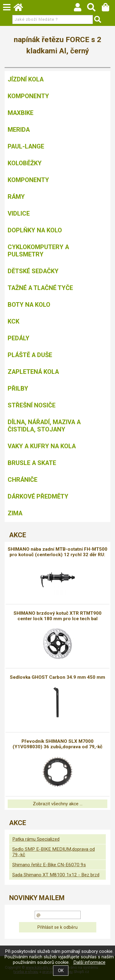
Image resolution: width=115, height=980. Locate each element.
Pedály (19, 338)
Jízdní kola (26, 79)
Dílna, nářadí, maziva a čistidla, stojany (44, 426)
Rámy (16, 197)
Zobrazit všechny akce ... (58, 804)
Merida (19, 130)
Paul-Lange (26, 146)
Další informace (89, 962)
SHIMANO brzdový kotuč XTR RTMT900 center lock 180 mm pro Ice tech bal (57, 616)
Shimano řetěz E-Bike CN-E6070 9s (49, 865)
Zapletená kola (33, 372)
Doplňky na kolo (35, 230)
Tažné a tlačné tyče (40, 288)
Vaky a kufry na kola (42, 446)
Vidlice (19, 213)
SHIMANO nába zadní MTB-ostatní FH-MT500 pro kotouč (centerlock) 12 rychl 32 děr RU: (57, 552)
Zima (15, 513)
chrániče (23, 480)
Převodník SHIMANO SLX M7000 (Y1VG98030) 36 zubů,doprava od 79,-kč (57, 744)
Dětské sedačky (33, 271)
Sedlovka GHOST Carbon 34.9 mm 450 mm (57, 677)
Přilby (18, 388)
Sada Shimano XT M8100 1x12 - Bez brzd (56, 875)
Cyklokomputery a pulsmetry (38, 251)
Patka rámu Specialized (36, 839)
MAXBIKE (21, 113)
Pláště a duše (30, 355)
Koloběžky (25, 163)
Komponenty (28, 96)
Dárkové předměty (38, 496)
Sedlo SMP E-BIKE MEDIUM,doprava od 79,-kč (54, 852)
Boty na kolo (29, 305)
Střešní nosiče (32, 405)
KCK (13, 321)
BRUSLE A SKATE (32, 463)
